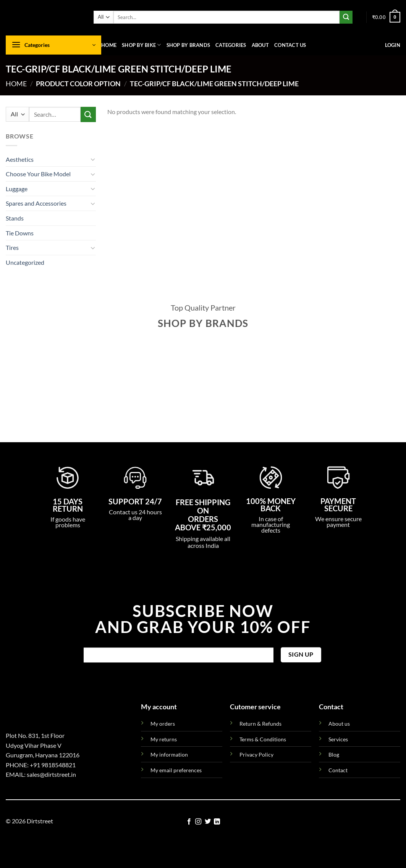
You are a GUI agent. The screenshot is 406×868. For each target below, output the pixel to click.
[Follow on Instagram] (198, 822)
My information (169, 754)
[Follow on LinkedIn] (217, 822)
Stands (15, 218)
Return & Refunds (260, 724)
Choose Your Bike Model (38, 174)
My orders (163, 724)
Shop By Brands (188, 45)
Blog (334, 754)
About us (339, 724)
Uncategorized (25, 262)
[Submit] (346, 17)
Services (338, 739)
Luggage (17, 189)
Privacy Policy (256, 754)
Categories (231, 45)
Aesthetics (20, 159)
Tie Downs (20, 233)
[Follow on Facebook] (189, 822)
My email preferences (176, 770)
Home (109, 45)
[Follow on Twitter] (208, 822)
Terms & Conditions (263, 739)
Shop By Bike (142, 45)
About (260, 45)
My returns (164, 739)
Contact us (290, 45)
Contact (338, 770)
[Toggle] (93, 159)
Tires (12, 247)
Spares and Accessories (36, 203)
